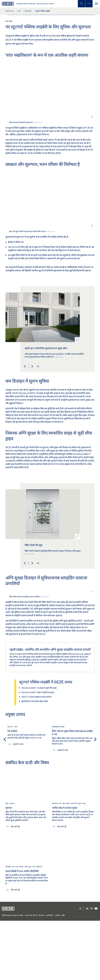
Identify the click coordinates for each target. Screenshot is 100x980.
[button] (25, 426)
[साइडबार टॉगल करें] (89, 4)
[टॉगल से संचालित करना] (96, 4)
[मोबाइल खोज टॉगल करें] (81, 4)
